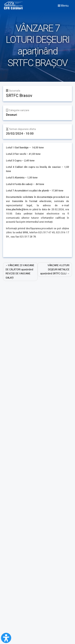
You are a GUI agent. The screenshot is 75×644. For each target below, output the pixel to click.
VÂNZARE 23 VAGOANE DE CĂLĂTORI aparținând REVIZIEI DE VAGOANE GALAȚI (20, 272)
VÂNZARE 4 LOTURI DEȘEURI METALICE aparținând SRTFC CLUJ (55, 269)
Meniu (63, 6)
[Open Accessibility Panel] (6, 638)
